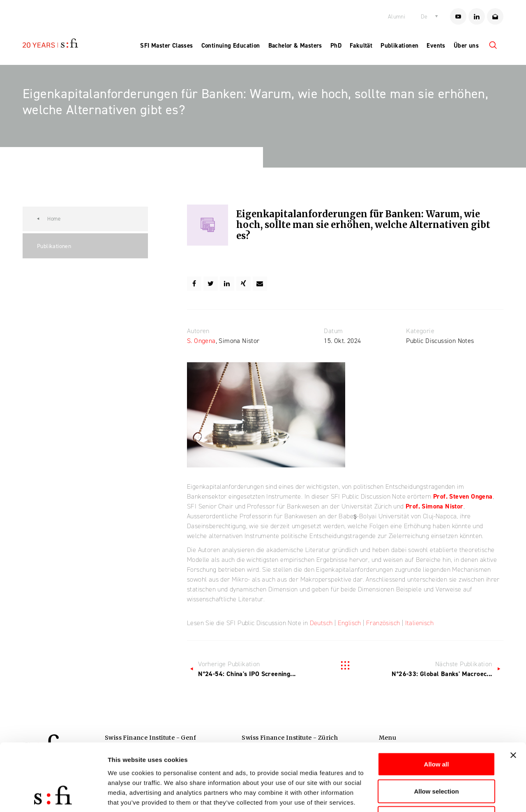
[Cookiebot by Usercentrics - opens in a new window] (53, 796)
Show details (431, 796)
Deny (437, 758)
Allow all (437, 704)
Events (436, 45)
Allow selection (436, 731)
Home (54, 219)
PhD (336, 45)
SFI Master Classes (166, 45)
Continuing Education (231, 45)
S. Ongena (201, 341)
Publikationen (399, 45)
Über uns (466, 45)
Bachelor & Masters (295, 45)
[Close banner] (513, 695)
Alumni (397, 17)
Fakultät (361, 45)
